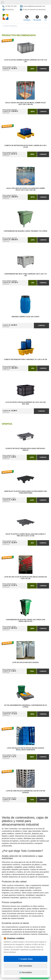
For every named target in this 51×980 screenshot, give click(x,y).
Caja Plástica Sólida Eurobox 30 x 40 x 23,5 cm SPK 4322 (26, 403)
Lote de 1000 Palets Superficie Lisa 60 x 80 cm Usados (25, 792)
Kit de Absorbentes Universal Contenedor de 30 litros (25, 706)
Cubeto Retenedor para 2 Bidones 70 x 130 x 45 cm (25, 359)
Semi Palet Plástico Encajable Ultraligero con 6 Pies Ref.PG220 (25, 492)
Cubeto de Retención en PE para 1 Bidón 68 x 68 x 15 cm (25, 146)
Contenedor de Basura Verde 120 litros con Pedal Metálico (25, 621)
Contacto (27, 18)
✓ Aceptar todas (25, 959)
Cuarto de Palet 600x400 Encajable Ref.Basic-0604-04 (25, 449)
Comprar (43, 69)
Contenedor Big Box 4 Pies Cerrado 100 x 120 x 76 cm (25, 275)
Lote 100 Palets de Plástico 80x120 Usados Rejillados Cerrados (25, 749)
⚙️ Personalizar (25, 972)
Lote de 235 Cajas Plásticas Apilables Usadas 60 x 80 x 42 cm (25, 578)
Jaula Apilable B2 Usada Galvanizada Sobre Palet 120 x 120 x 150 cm (25, 189)
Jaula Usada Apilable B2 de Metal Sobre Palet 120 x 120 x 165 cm (26, 104)
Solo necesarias (25, 966)
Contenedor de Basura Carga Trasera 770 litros (25, 231)
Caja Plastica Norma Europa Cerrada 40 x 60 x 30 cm (25, 61)
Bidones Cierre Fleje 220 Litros (25, 317)
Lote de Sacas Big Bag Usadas (25, 662)
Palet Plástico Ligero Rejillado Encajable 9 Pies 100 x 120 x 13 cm (25, 535)
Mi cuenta (37, 18)
